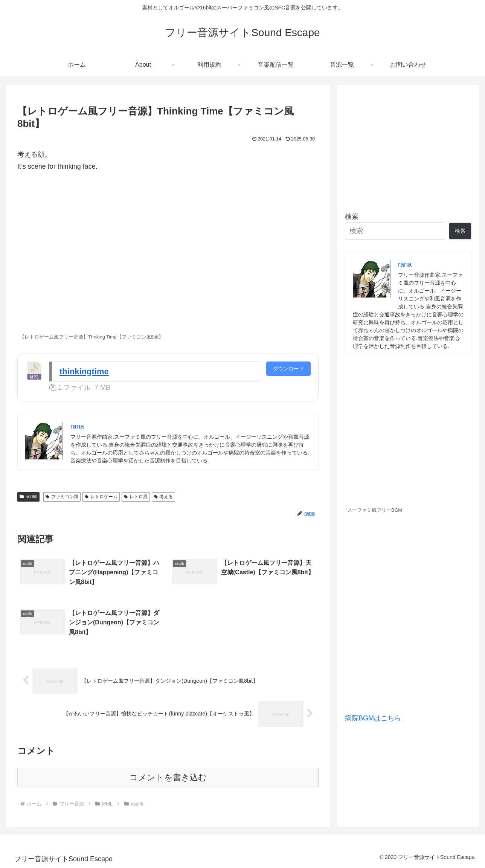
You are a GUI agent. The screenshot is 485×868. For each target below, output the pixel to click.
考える (164, 497)
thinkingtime (84, 371)
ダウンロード (288, 369)
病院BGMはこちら (373, 718)
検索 (352, 217)
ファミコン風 (62, 497)
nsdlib (28, 497)
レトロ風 (136, 497)
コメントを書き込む (168, 777)
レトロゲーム (101, 497)
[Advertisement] (408, 145)
